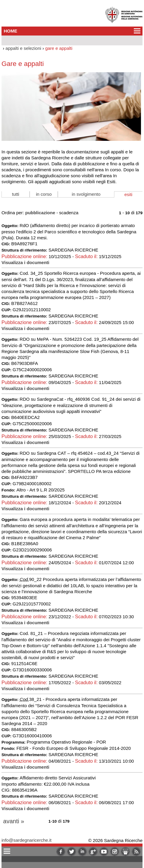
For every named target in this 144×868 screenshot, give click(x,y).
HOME (11, 31)
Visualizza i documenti (25, 262)
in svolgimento (86, 194)
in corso (44, 194)
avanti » (14, 821)
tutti (16, 194)
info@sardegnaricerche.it (26, 840)
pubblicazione (40, 213)
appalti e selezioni (23, 48)
